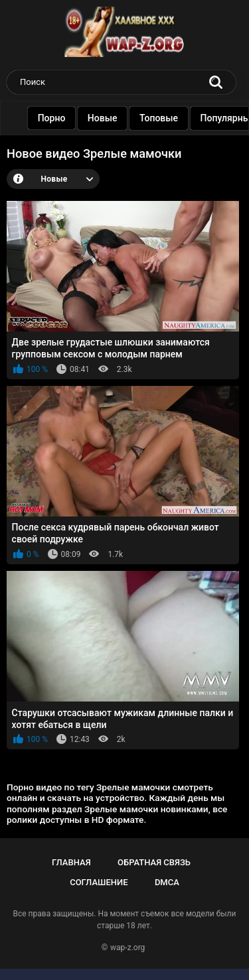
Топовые (164, 118)
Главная (71, 862)
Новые (108, 118)
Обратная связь (154, 862)
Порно (57, 118)
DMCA (167, 882)
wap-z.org (127, 948)
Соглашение (99, 882)
